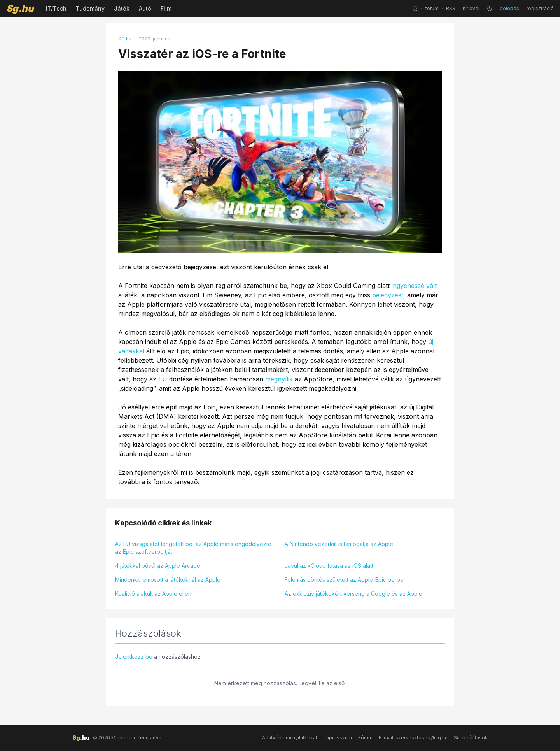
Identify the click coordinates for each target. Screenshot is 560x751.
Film (166, 8)
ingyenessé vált (414, 286)
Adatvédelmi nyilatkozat (290, 738)
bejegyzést (388, 295)
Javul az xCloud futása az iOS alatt (329, 566)
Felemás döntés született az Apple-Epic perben (346, 580)
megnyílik (279, 379)
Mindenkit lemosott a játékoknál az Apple (168, 580)
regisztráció (540, 8)
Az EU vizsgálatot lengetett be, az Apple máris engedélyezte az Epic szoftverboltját (193, 548)
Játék (122, 8)
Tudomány (90, 8)
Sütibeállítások (471, 738)
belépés (509, 8)
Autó (145, 8)
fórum (432, 8)
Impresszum (338, 738)
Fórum (365, 738)
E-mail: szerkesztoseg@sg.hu (413, 738)
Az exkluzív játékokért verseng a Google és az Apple (353, 594)
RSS (451, 8)
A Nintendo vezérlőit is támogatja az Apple (339, 544)
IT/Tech (56, 8)
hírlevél (471, 8)
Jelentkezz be (134, 657)
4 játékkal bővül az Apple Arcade (158, 566)
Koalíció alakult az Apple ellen (153, 594)
